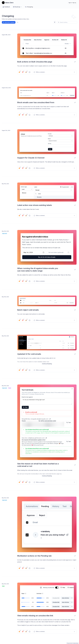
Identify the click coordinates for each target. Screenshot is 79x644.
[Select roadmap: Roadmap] (17, 7)
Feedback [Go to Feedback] (6, 7)
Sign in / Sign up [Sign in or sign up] (72, 3)
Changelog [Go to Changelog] (29, 7)
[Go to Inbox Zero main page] (8, 3)
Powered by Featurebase (73, 643)
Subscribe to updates (9, 22)
